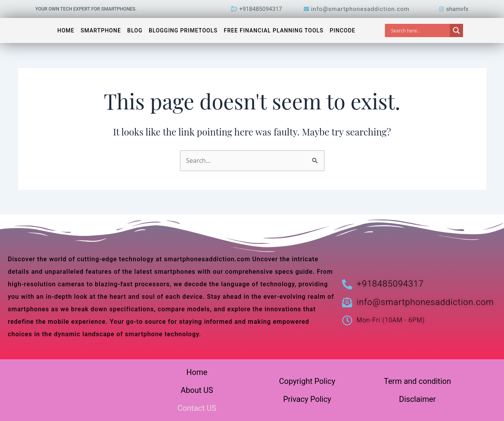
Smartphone (101, 30)
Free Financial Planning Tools (273, 30)
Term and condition (417, 381)
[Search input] (419, 30)
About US (197, 390)
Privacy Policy (307, 399)
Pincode (343, 30)
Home (66, 30)
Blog (135, 30)
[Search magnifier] (456, 30)
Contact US (197, 408)
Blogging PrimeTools (183, 30)
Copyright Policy (307, 381)
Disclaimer (417, 399)
